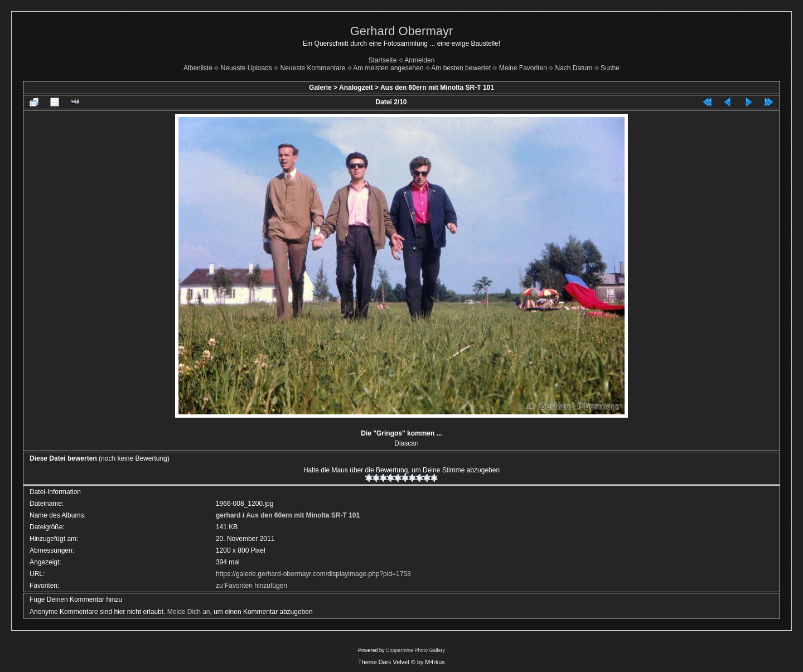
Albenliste (198, 68)
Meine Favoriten (523, 68)
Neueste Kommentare (313, 68)
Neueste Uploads (246, 68)
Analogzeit (356, 88)
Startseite (383, 60)
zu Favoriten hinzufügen (251, 586)
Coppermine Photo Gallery (415, 650)
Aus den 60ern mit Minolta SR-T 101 (437, 88)
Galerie (320, 88)
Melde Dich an (189, 612)
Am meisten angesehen (388, 68)
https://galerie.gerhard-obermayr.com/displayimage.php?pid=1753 (313, 574)
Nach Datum (574, 68)
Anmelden (419, 60)
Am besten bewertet (461, 68)
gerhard (228, 515)
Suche (610, 68)
